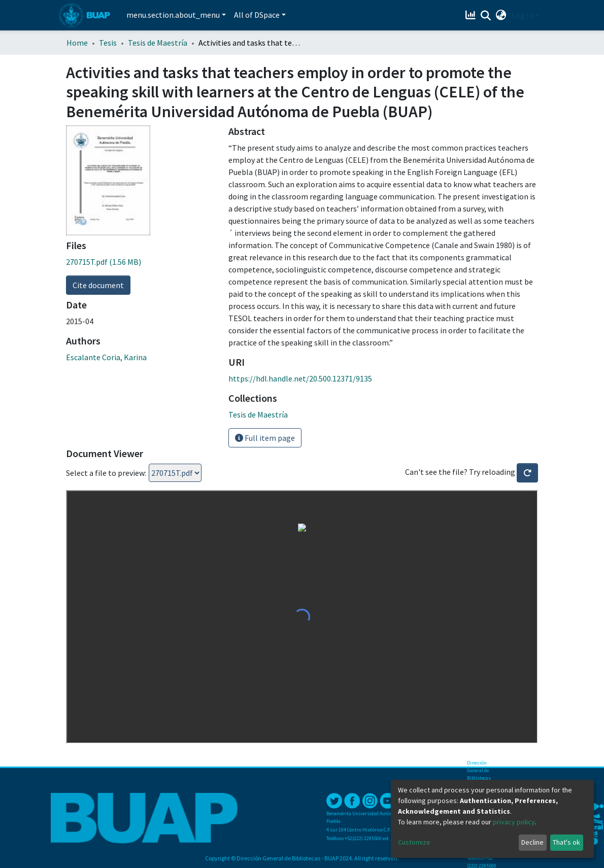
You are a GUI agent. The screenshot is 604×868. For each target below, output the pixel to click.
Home (77, 43)
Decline (532, 842)
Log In (523, 15)
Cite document (98, 285)
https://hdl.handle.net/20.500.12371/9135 (300, 378)
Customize (414, 842)
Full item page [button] (265, 438)
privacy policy (514, 822)
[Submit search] (486, 16)
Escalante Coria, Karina (106, 357)
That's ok (566, 842)
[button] (501, 15)
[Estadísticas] (472, 15)
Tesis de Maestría (158, 43)
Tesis (108, 43)
